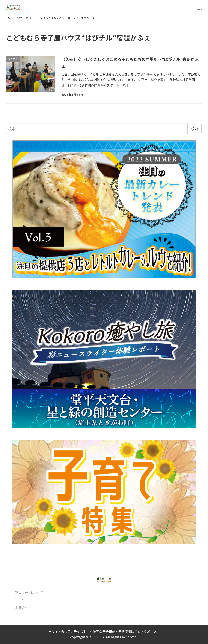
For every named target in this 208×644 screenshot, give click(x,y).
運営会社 (22, 600)
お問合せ (22, 608)
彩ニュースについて (29, 592)
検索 (194, 129)
